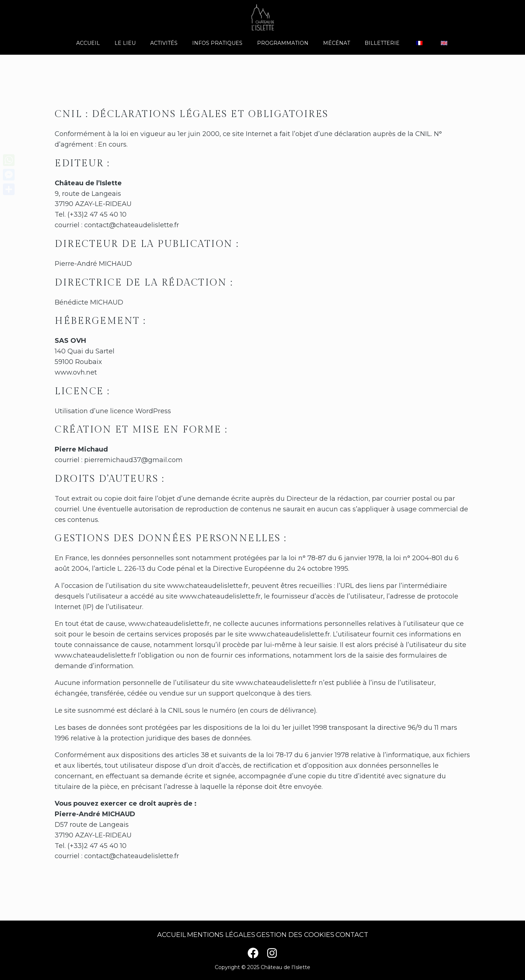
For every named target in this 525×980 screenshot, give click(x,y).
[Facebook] (253, 953)
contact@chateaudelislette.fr (132, 225)
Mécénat (332, 43)
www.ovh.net (76, 372)
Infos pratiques (222, 43)
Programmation (283, 43)
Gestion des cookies (298, 935)
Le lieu (138, 43)
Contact (360, 935)
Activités (173, 43)
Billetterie (373, 43)
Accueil (106, 43)
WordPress (153, 411)
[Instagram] (272, 953)
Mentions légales (218, 935)
